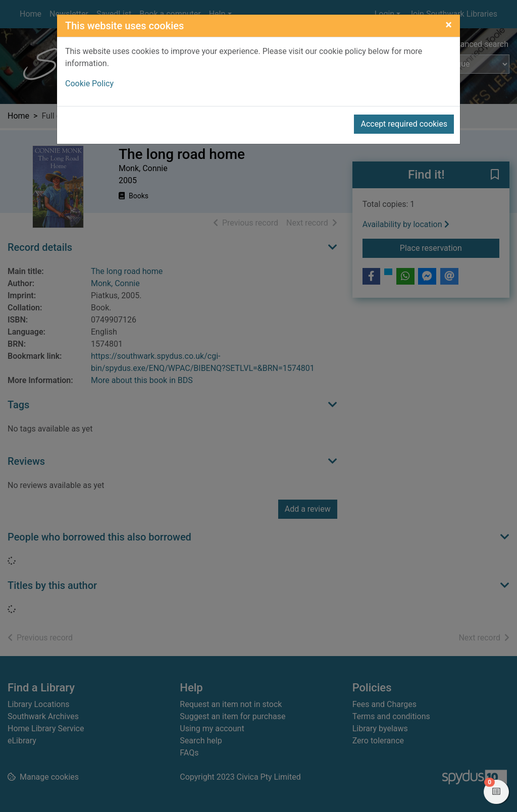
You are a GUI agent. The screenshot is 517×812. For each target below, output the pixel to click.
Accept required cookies (404, 124)
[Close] (449, 25)
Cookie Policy (89, 84)
